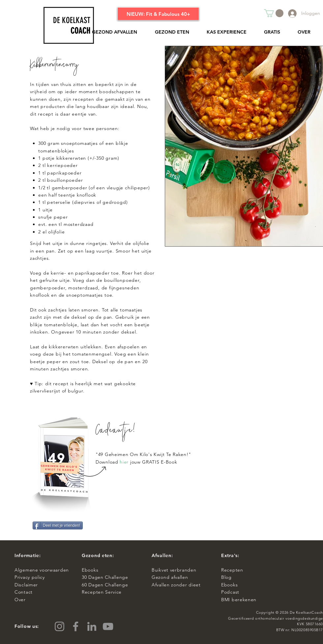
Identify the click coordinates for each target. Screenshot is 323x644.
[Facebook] (76, 626)
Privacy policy (31, 577)
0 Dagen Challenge (106, 577)
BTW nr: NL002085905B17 (300, 630)
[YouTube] (108, 626)
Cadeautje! (116, 431)
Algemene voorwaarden (42, 570)
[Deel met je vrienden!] (58, 525)
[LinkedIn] (92, 626)
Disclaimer (26, 585)
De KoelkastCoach (306, 612)
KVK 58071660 (310, 624)
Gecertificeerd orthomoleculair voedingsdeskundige (276, 618)
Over (20, 600)
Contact (24, 592)
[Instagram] (59, 626)
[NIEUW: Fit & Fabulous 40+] (158, 14)
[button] (274, 13)
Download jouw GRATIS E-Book (136, 462)
